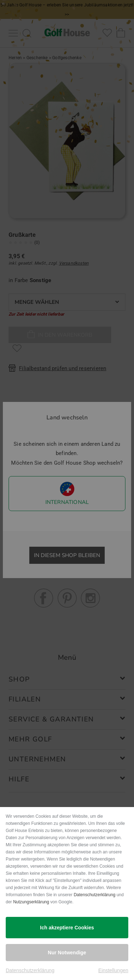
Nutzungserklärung (31, 902)
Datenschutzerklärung (95, 895)
